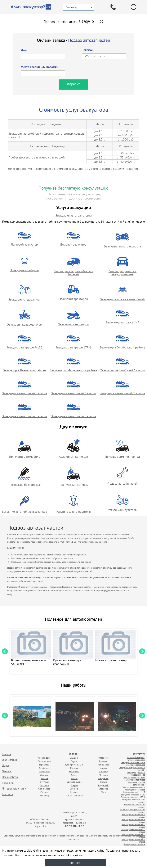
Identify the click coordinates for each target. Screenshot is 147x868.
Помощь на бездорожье (24, 485)
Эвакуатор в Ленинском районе (24, 370)
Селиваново (44, 789)
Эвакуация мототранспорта (122, 246)
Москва (44, 778)
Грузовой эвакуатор (73, 244)
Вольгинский (44, 761)
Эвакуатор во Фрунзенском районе (73, 370)
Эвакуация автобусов (24, 270)
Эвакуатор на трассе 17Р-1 (73, 347)
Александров (44, 758)
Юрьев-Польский (74, 796)
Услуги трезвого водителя (73, 512)
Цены (5, 766)
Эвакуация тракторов (73, 299)
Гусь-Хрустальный (74, 765)
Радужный (103, 785)
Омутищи (44, 782)
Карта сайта (41, 826)
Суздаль (74, 792)
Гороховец (44, 765)
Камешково (103, 765)
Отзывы (7, 771)
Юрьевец (44, 796)
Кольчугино (44, 771)
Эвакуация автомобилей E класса (24, 416)
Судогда (44, 792)
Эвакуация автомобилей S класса (73, 416)
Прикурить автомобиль (24, 457)
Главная (7, 754)
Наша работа (10, 777)
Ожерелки (103, 778)
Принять (76, 863)
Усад (103, 792)
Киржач (74, 768)
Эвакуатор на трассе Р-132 (24, 347)
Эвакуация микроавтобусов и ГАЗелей (73, 273)
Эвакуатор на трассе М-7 (122, 322)
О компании (9, 760)
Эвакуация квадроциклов (24, 324)
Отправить (73, 84)
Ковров (103, 768)
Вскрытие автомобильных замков (24, 512)
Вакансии (8, 783)
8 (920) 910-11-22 (74, 826)
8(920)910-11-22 (91, 22)
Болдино (74, 758)
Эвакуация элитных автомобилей (122, 299)
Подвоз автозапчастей (122, 483)
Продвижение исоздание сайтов (103, 822)
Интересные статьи (14, 788)
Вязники (103, 761)
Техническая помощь (73, 485)
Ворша (74, 761)
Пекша (103, 782)
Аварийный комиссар (73, 457)
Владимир (103, 758)
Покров (74, 785)
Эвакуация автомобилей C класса (73, 393)
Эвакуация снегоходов (73, 324)
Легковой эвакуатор (24, 244)
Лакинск (44, 775)
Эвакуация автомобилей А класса (122, 370)
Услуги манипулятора (122, 510)
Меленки (103, 775)
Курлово (103, 771)
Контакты (8, 794)
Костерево (74, 771)
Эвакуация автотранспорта (74, 215)
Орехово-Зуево (74, 782)
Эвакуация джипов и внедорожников (122, 273)
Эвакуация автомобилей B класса (24, 393)
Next (142, 651)
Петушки (44, 785)
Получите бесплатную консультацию (73, 188)
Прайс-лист (132, 169)
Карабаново (44, 768)
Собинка (74, 789)
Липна (74, 775)
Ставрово (103, 789)
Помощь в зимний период (122, 457)
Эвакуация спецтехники (24, 299)
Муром (74, 778)
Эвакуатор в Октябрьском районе (122, 347)
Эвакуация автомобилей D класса (122, 393)
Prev (5, 651)
